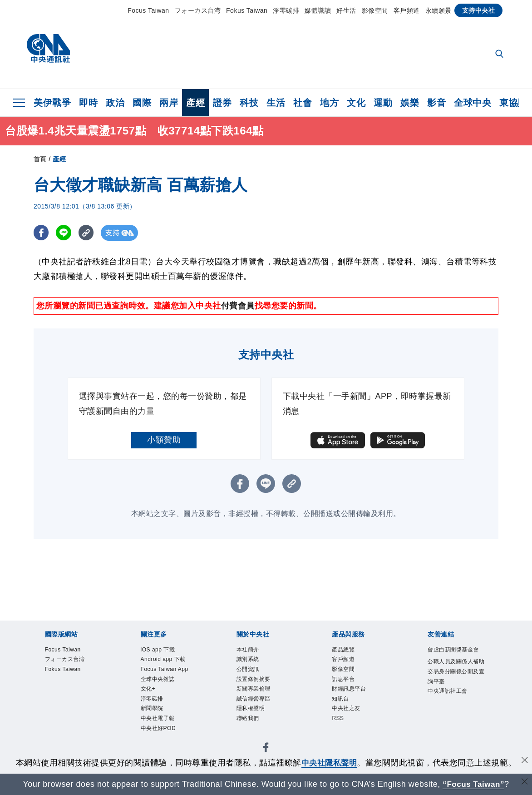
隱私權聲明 (252, 711)
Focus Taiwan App (166, 670)
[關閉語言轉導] (524, 783)
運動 (383, 103)
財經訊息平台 (350, 691)
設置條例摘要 (255, 681)
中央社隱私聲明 (329, 763)
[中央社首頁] (48, 51)
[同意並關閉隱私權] (524, 762)
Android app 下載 (164, 660)
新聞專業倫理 (255, 691)
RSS (338, 721)
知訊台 (341, 701)
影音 (436, 103)
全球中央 (473, 103)
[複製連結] (88, 233)
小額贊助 (164, 440)
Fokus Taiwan (247, 10)
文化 (356, 103)
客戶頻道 (407, 10)
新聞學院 (153, 711)
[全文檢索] (500, 55)
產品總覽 (344, 650)
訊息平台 (344, 681)
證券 (222, 103)
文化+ (149, 691)
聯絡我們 (249, 721)
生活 (276, 103)
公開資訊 (249, 670)
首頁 (40, 159)
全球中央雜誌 (159, 681)
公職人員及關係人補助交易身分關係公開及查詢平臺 (455, 673)
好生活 (346, 10)
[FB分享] (42, 233)
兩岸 (169, 103)
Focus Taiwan (148, 10)
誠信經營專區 (255, 701)
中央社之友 (347, 711)
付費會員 (238, 306)
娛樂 (410, 103)
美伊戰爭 (52, 103)
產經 (195, 103)
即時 (88, 103)
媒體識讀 (318, 10)
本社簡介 (249, 650)
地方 (329, 103)
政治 (115, 103)
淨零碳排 (286, 10)
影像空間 (375, 10)
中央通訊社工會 (449, 693)
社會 (303, 103)
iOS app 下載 (159, 650)
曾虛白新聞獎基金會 (455, 650)
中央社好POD (160, 731)
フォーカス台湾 (198, 10)
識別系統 (249, 660)
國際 (142, 103)
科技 (249, 103)
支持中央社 (479, 10)
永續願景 (438, 10)
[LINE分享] (65, 233)
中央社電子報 (159, 721)
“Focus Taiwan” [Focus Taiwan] (474, 784)
